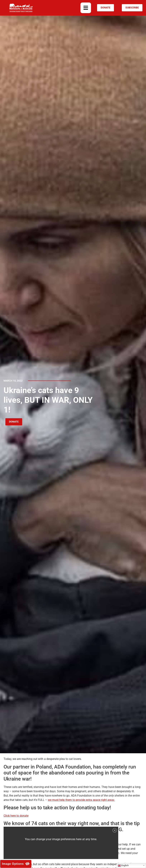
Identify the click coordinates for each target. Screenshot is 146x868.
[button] (86, 8)
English (123, 865)
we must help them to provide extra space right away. (81, 800)
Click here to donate (16, 816)
